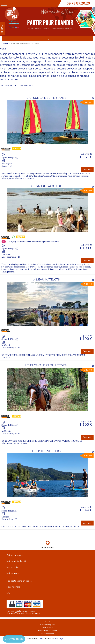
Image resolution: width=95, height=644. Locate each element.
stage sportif (38, 61)
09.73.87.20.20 (78, 3)
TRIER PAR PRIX (7, 86)
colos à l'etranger (81, 61)
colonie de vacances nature (69, 65)
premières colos (10, 65)
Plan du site (47, 628)
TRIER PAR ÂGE (25, 86)
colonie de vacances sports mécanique (31, 69)
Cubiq (41, 638)
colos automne (9, 80)
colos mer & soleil (73, 58)
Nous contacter (47, 634)
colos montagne (50, 58)
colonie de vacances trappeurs (75, 69)
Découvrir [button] (87, 170)
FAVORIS (2, 29)
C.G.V (48, 622)
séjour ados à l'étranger (53, 72)
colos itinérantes (39, 76)
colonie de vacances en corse (19, 72)
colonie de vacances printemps (70, 76)
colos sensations (58, 61)
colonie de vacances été (36, 65)
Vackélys (59, 638)
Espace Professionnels (47, 631)
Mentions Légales (47, 625)
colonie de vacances (26, 58)
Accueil (5, 44)
